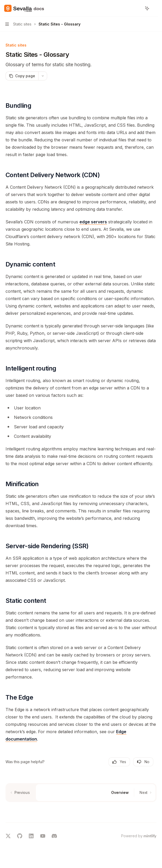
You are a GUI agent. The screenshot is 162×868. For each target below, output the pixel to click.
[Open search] (137, 8)
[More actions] (155, 8)
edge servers (93, 222)
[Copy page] (22, 76)
